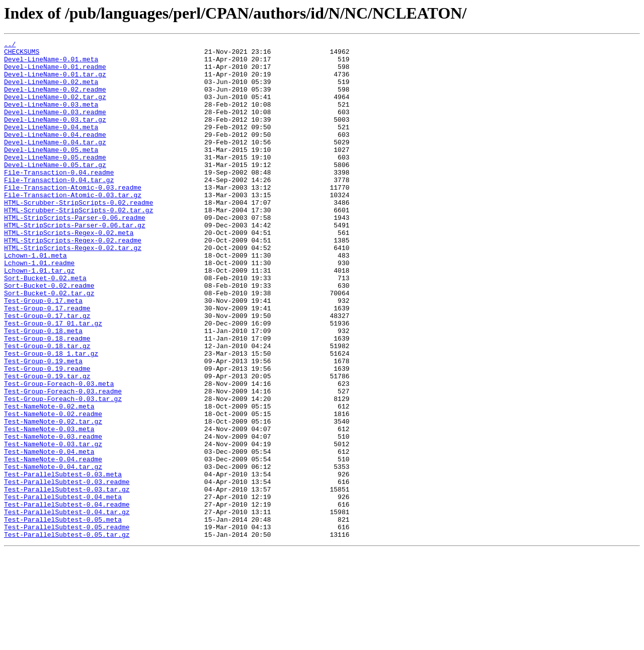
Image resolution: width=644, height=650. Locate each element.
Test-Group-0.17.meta (43, 353)
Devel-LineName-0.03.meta (51, 118)
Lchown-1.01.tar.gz (39, 317)
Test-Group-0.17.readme (47, 362)
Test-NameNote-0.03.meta (49, 507)
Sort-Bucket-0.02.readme (49, 335)
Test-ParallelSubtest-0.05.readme (67, 625)
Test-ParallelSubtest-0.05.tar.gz (67, 634)
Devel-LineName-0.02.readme (55, 100)
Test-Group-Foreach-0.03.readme (63, 462)
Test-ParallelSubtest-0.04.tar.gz (67, 607)
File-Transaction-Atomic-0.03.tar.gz (73, 226)
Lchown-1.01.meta (35, 299)
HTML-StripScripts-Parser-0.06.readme (75, 254)
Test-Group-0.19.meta (43, 426)
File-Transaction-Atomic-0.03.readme (73, 217)
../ (10, 45)
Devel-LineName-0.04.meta (51, 145)
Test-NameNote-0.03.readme (53, 516)
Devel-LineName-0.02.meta (51, 91)
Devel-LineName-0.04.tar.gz (55, 163)
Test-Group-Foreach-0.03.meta (59, 453)
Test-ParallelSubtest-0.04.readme (67, 598)
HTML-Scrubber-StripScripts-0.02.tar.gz (78, 245)
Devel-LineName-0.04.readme (55, 154)
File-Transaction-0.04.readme (59, 199)
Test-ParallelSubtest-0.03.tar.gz (67, 580)
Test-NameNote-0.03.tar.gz (53, 525)
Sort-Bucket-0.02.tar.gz (49, 344)
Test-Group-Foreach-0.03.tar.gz (63, 471)
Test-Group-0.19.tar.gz (47, 444)
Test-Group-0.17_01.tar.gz (53, 380)
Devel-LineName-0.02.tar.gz (55, 109)
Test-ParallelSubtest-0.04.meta (63, 589)
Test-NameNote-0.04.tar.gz (53, 552)
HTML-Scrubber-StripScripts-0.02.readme (78, 235)
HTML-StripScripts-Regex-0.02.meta (69, 272)
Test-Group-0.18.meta (43, 389)
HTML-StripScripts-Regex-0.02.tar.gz (73, 290)
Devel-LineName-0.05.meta (51, 172)
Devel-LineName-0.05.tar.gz (55, 190)
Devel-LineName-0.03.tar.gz (55, 136)
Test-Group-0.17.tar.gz (47, 371)
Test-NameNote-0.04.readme (53, 543)
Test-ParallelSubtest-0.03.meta (63, 561)
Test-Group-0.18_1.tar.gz (51, 417)
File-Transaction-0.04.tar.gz (59, 208)
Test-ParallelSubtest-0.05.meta (63, 616)
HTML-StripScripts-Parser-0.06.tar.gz (75, 263)
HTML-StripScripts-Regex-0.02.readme (73, 281)
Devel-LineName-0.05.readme (55, 181)
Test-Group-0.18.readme (47, 398)
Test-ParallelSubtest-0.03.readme (67, 571)
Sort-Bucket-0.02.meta (45, 326)
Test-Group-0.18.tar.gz (47, 408)
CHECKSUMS (22, 54)
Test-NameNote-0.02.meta (49, 480)
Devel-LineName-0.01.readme (55, 72)
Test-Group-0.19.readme (47, 435)
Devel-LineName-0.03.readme (55, 127)
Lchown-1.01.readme (39, 308)
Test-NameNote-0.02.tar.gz (53, 498)
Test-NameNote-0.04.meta (49, 534)
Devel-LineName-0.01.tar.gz (55, 82)
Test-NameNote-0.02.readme (53, 489)
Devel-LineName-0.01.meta (51, 63)
